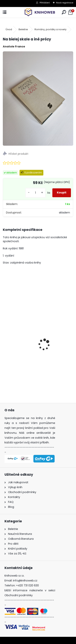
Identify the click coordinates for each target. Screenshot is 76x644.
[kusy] (35, 193)
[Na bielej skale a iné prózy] (38, 99)
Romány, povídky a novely (50, 29)
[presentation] (5, 338)
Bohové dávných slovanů (24, 367)
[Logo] (38, 12)
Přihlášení (45, 3)
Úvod (9, 29)
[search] (64, 12)
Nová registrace (65, 3)
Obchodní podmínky (19, 595)
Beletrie (23, 29)
